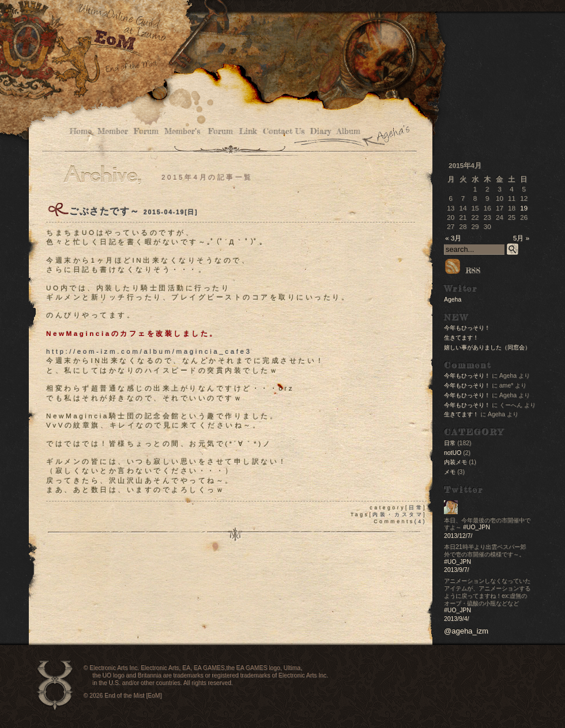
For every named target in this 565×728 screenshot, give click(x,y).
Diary (321, 132)
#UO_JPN (477, 527)
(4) (421, 522)
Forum (146, 132)
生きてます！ (461, 337)
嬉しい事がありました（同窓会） (487, 347)
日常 (416, 508)
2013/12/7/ (458, 536)
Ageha (453, 299)
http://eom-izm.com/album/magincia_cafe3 (149, 351)
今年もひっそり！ (467, 328)
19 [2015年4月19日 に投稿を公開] (524, 208)
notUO (453, 453)
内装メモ (455, 462)
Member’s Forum (199, 132)
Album (349, 132)
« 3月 (453, 238)
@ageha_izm (466, 631)
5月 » (521, 238)
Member (113, 132)
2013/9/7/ (456, 570)
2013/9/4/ (456, 619)
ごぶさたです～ (105, 211)
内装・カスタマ (398, 515)
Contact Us (284, 132)
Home (80, 132)
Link (248, 132)
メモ (450, 472)
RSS (462, 270)
